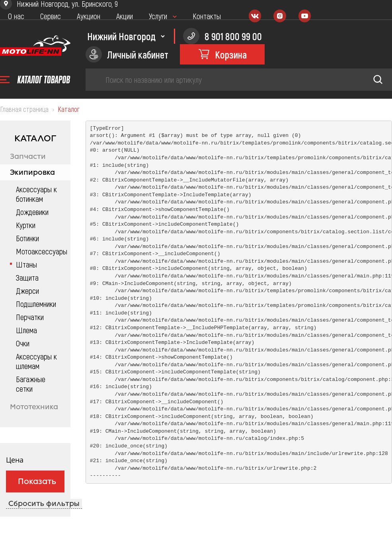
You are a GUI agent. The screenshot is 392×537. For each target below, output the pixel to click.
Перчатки (30, 317)
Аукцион (89, 16)
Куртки (26, 225)
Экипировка (32, 172)
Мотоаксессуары (39, 251)
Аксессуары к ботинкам (36, 194)
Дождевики (32, 212)
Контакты (207, 16)
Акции (125, 16)
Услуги (158, 16)
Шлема (26, 330)
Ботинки (27, 238)
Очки (23, 343)
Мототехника (34, 407)
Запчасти (28, 156)
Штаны (26, 264)
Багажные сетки (31, 384)
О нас (16, 16)
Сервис (51, 16)
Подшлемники (36, 304)
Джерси (27, 291)
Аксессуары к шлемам (36, 361)
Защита (27, 277)
